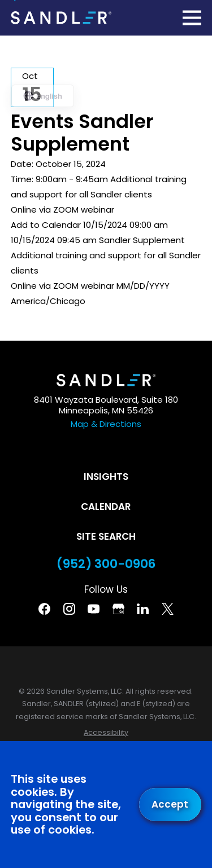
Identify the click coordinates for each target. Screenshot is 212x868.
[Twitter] (168, 609)
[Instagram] (69, 609)
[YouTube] (94, 609)
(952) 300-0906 (106, 564)
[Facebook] (44, 609)
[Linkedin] (143, 609)
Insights (106, 477)
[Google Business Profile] (118, 609)
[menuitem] (106, 733)
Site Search (106, 536)
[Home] (61, 17)
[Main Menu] (192, 18)
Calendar (106, 506)
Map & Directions (106, 424)
